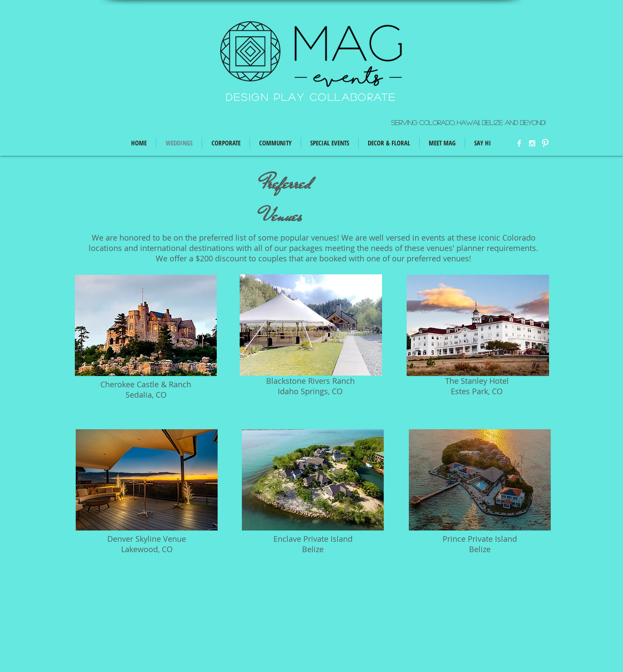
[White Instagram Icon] (532, 143)
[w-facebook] (519, 143)
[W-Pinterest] (545, 143)
